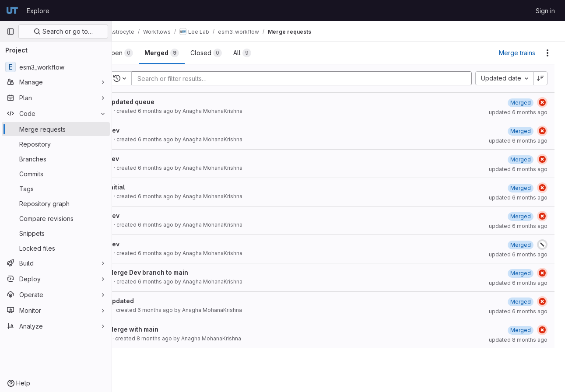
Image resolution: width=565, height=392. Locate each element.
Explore (38, 11)
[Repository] (56, 144)
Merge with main (155, 329)
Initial (138, 187)
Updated (143, 301)
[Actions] (547, 53)
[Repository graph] (56, 203)
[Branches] (56, 159)
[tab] (142, 53)
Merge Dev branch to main (170, 272)
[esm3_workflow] (56, 67)
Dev (135, 130)
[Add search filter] (315, 78)
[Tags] (56, 189)
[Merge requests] (56, 129)
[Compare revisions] (56, 218)
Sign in (545, 11)
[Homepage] (12, 10)
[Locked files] (56, 248)
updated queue (153, 102)
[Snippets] (56, 233)
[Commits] (56, 174)
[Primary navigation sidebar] (11, 31)
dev (135, 159)
